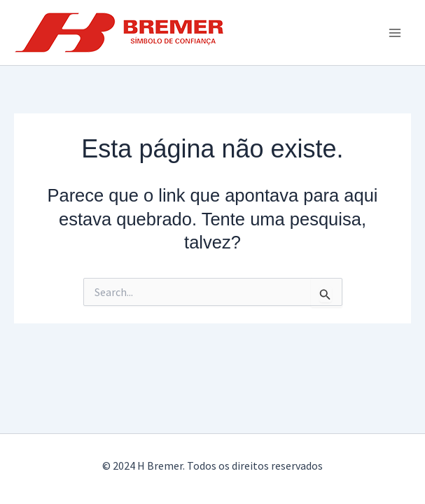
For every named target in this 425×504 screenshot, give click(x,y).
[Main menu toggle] (396, 33)
